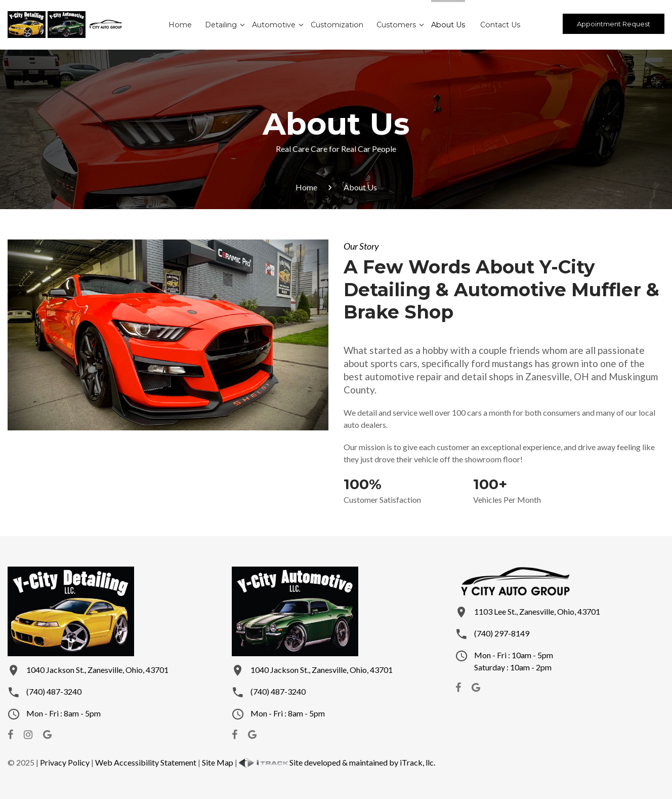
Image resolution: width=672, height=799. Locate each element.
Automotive (275, 25)
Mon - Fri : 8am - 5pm (64, 713)
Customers (395, 25)
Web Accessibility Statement (146, 762)
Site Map (218, 762)
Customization (337, 25)
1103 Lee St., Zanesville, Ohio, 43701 (537, 611)
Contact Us (498, 25)
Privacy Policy (65, 762)
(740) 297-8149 (502, 633)
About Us (447, 25)
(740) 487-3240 (54, 691)
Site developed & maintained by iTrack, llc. (337, 762)
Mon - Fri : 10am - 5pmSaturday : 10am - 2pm (514, 661)
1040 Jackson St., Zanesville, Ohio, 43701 (97, 670)
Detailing (222, 25)
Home (182, 25)
